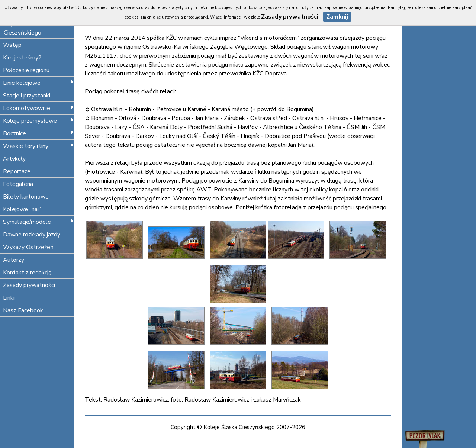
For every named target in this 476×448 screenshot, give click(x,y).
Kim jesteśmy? (22, 58)
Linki (9, 298)
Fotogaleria (18, 184)
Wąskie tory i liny (38, 146)
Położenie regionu (26, 70)
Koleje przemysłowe (38, 121)
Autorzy (14, 260)
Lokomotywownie (38, 108)
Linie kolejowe (38, 83)
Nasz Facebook (23, 310)
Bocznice (38, 133)
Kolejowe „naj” (22, 209)
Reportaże (17, 171)
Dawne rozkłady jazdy (32, 235)
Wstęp (12, 45)
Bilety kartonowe (26, 197)
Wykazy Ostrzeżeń (28, 247)
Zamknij (337, 17)
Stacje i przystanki (27, 96)
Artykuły (14, 159)
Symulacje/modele (38, 222)
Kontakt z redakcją (27, 273)
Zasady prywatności (29, 285)
